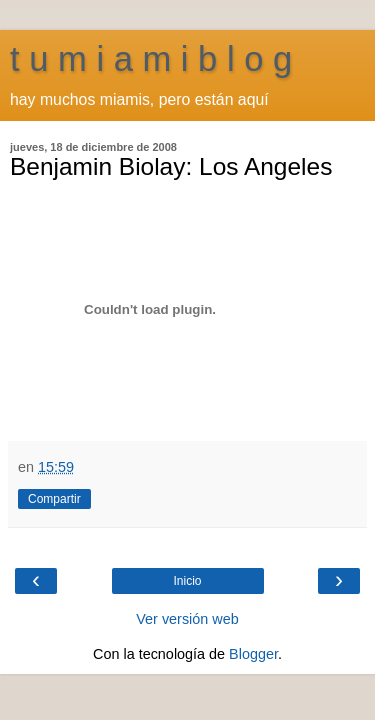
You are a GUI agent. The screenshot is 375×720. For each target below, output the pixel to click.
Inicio (187, 581)
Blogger (253, 654)
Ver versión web (187, 619)
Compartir (54, 499)
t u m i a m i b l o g (151, 59)
